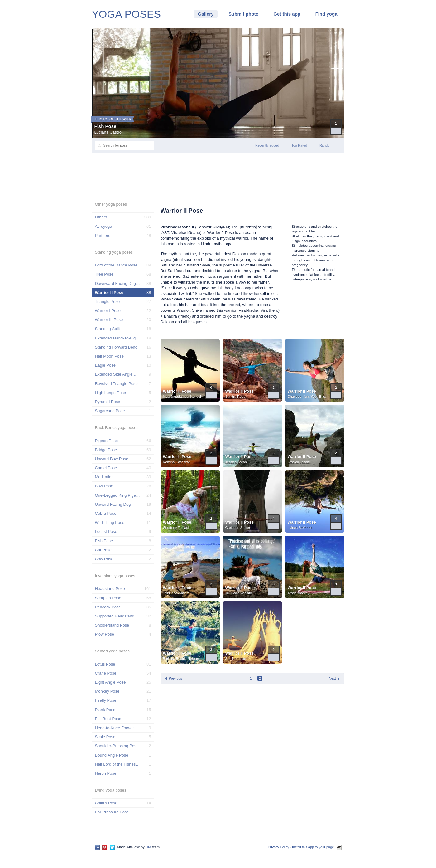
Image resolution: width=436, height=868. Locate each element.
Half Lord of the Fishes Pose (118, 764)
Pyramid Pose (108, 402)
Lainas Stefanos (300, 528)
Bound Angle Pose (112, 755)
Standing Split (108, 329)
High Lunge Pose (111, 393)
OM (148, 847)
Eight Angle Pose (110, 682)
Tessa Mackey (299, 593)
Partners (103, 235)
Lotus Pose (105, 664)
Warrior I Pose (108, 311)
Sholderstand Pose (112, 625)
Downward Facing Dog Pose (118, 283)
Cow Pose (104, 559)
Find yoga (326, 14)
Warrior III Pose (109, 320)
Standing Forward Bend (116, 347)
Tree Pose (104, 274)
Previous (176, 678)
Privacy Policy (278, 847)
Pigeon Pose (107, 441)
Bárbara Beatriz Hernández (184, 659)
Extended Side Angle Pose (118, 374)
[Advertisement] (218, 177)
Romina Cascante (177, 462)
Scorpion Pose (108, 598)
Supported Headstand (115, 616)
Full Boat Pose (108, 719)
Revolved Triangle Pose (116, 384)
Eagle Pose (105, 365)
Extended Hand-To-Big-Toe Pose (118, 338)
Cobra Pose (106, 513)
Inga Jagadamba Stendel (182, 397)
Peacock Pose (108, 607)
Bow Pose (104, 486)
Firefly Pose (106, 700)
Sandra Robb (235, 397)
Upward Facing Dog (113, 504)
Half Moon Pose (110, 356)
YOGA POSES (127, 14)
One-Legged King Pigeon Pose (118, 495)
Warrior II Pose (177, 391)
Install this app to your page (313, 847)
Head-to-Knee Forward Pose (118, 728)
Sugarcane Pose (110, 411)
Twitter (112, 847)
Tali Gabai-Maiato (176, 593)
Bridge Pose (106, 450)
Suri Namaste (236, 659)
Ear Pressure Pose (112, 812)
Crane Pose (106, 673)
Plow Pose (105, 634)
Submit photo (244, 14)
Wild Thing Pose (110, 522)
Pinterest (105, 847)
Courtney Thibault (177, 528)
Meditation (104, 477)
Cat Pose (103, 550)
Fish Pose (105, 126)
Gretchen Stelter (238, 528)
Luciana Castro (108, 132)
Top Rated (299, 145)
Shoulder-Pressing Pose (117, 746)
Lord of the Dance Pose (116, 265)
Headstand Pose (110, 589)
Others (101, 217)
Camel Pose (106, 468)
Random (326, 145)
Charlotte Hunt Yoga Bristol (308, 397)
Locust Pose (106, 532)
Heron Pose (106, 773)
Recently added (267, 145)
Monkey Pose (107, 691)
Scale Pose (105, 737)
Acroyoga (104, 226)
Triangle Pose (108, 302)
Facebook (97, 847)
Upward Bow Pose (112, 459)
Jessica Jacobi (237, 462)
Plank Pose (105, 710)
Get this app (287, 14)
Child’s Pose (106, 803)
